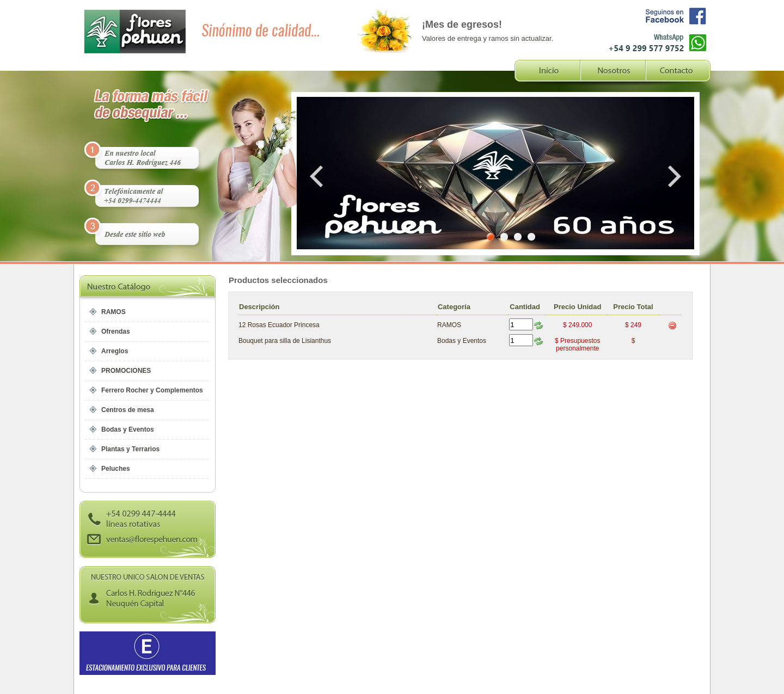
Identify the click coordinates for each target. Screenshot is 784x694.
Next (672, 176)
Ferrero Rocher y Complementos (152, 390)
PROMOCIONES (126, 371)
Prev (318, 176)
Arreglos (115, 351)
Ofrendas (116, 331)
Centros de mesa (128, 410)
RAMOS (114, 312)
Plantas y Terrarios (130, 449)
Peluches (116, 469)
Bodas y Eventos (128, 429)
